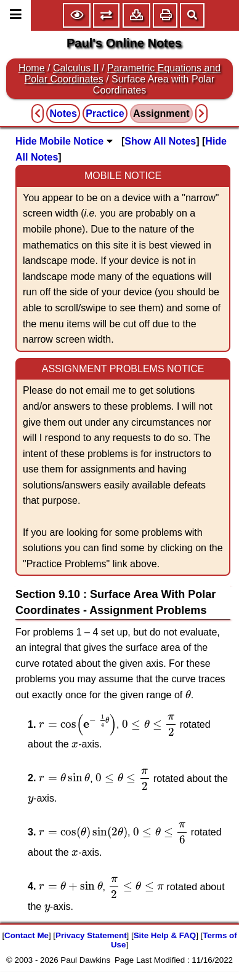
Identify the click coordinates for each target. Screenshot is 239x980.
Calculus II (76, 68)
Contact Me (26, 935)
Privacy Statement (91, 935)
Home (32, 68)
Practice (105, 114)
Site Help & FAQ (165, 935)
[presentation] (188, 694)
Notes (63, 114)
